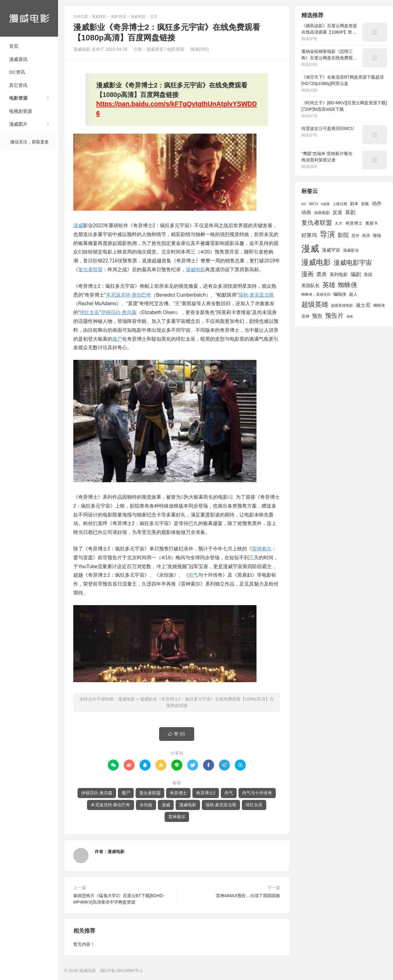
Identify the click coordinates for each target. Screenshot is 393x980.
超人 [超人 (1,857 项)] (353, 294)
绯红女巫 (89, 312)
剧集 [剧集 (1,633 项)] (365, 204)
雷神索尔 (262, 549)
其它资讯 (18, 85)
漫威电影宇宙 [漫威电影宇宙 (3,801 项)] (353, 263)
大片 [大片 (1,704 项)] (339, 223)
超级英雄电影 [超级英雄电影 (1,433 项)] (342, 305)
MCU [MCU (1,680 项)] (314, 204)
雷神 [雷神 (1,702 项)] (305, 316)
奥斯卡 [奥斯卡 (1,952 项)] (372, 223)
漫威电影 (29, 18)
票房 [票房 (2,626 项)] (322, 274)
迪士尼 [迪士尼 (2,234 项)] (363, 305)
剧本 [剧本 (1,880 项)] (354, 204)
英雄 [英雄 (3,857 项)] (329, 285)
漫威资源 (138, 17)
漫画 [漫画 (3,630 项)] (307, 274)
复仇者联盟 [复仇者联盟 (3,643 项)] (317, 223)
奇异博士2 (206, 793)
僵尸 (117, 339)
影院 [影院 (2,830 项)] (343, 235)
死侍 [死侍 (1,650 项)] (366, 236)
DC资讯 (17, 72)
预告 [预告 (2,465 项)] (317, 316)
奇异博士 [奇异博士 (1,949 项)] (354, 223)
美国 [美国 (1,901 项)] (368, 275)
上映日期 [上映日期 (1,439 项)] (340, 204)
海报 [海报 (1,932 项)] (377, 235)
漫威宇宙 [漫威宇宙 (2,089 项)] (331, 250)
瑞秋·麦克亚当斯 (256, 295)
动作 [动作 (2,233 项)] (377, 203)
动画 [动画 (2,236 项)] (306, 212)
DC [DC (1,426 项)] (304, 204)
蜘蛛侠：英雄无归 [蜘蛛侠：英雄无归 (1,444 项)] (316, 294)
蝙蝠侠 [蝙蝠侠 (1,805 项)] (340, 294)
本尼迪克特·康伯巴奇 (129, 295)
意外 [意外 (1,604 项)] (355, 236)
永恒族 (146, 805)
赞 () (176, 734)
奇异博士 (178, 793)
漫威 (78, 226)
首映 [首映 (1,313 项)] (350, 316)
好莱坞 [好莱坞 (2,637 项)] (309, 235)
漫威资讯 (18, 59)
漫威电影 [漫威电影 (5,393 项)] (316, 262)
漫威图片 (18, 124)
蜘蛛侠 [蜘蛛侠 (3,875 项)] (348, 285)
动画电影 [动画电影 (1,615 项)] (322, 213)
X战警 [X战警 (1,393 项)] (325, 204)
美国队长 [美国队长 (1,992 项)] (311, 286)
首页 (14, 46)
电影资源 (18, 98)
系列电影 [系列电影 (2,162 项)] (339, 274)
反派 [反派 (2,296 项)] (337, 212)
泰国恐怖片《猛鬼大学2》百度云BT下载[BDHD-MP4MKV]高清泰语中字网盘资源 (119, 899)
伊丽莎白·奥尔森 (119, 312)
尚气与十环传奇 (257, 793)
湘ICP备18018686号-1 (121, 971)
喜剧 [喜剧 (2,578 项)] (350, 212)
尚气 (193, 575)
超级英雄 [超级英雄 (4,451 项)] (315, 304)
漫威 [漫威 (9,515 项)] (310, 248)
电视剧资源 (21, 111)
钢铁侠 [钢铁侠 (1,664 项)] (379, 305)
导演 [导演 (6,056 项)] (327, 234)
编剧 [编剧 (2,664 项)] (356, 274)
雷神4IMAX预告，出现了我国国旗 (248, 896)
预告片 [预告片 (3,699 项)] (334, 316)
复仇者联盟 (90, 270)
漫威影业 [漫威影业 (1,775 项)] (351, 250)
